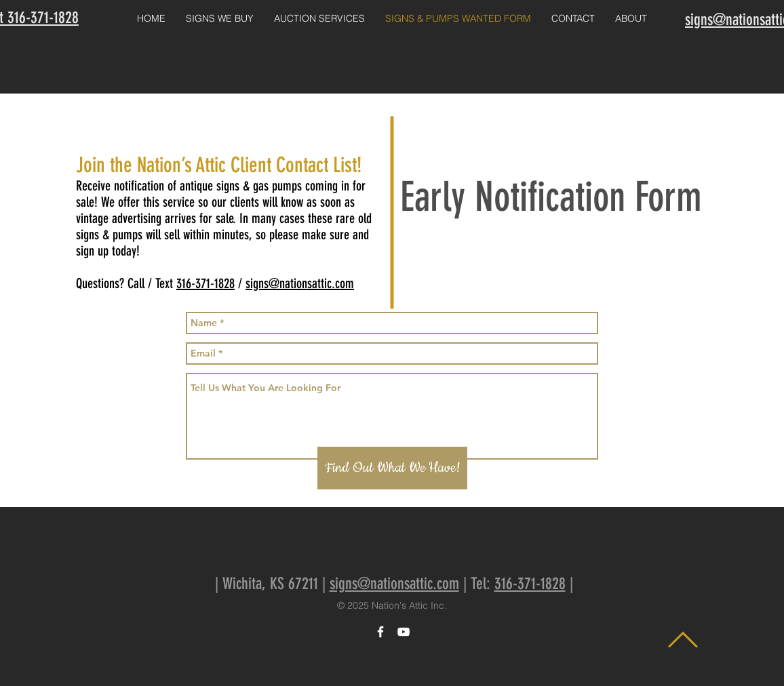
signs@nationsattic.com (300, 283)
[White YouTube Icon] (404, 632)
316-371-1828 (205, 283)
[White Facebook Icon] (380, 632)
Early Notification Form (551, 197)
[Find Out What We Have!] (392, 468)
